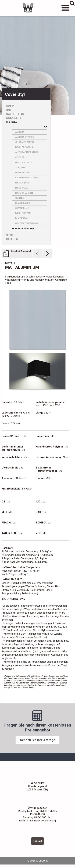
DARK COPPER (23, 213)
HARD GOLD (22, 188)
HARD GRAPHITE (24, 193)
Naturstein (15, 114)
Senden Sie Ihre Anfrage (37, 740)
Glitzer (12, 239)
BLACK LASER (23, 203)
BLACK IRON (22, 218)
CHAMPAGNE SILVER (26, 178)
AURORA (20, 132)
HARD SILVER (22, 183)
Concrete (14, 118)
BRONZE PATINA (24, 147)
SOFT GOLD (21, 167)
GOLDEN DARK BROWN (27, 223)
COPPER (20, 157)
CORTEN (20, 198)
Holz (10, 106)
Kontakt (37, 841)
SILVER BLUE (22, 208)
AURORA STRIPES (25, 137)
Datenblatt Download (21, 251)
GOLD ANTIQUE (23, 162)
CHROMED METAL (25, 142)
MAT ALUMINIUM (25, 228)
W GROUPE (28, 8)
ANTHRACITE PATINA (27, 152)
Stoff (11, 235)
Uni (8, 110)
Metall (12, 122)
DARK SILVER (22, 173)
